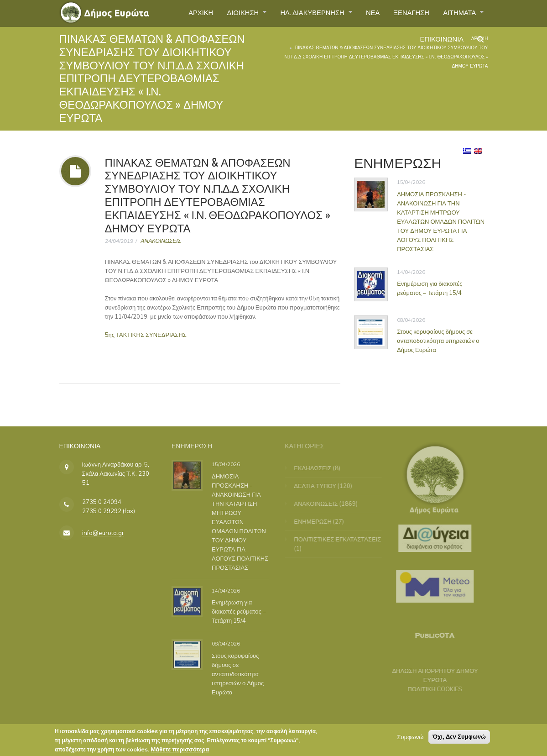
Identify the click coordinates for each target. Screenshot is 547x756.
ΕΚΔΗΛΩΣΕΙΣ (317, 468)
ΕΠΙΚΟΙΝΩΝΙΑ (438, 43)
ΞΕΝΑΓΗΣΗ (405, 13)
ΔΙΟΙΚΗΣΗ (224, 13)
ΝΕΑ (364, 13)
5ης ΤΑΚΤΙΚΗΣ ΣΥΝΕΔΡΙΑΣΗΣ (146, 335)
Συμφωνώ (410, 739)
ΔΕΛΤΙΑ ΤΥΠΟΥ (319, 486)
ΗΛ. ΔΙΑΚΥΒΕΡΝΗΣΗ (300, 13)
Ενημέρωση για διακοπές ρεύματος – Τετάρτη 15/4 (430, 288)
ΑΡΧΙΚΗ (179, 13)
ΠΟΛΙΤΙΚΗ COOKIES (431, 689)
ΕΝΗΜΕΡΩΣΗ (317, 521)
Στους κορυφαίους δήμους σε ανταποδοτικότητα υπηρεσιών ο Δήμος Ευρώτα (438, 341)
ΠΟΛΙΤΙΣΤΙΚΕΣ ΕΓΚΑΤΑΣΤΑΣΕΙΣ (341, 539)
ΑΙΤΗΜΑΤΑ (458, 13)
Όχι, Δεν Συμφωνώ (459, 739)
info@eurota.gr (103, 533)
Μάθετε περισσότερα (180, 751)
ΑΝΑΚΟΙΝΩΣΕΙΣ (161, 241)
